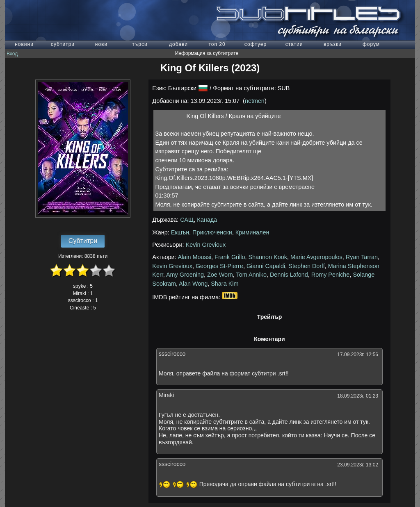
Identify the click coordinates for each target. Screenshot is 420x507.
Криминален (252, 232)
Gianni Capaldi (266, 266)
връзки (333, 44)
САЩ (187, 220)
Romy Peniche (331, 275)
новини (24, 44)
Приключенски (212, 232)
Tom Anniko (251, 275)
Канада (207, 220)
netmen (255, 101)
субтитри (63, 44)
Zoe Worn (220, 275)
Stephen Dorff (307, 266)
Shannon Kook (267, 257)
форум (371, 44)
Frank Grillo (230, 257)
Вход (12, 54)
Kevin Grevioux (206, 245)
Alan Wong (193, 284)
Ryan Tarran (362, 257)
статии (294, 44)
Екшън (180, 232)
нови (101, 44)
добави (178, 44)
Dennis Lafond (289, 275)
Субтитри (83, 241)
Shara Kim (225, 284)
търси (140, 44)
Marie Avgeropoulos (316, 257)
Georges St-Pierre (219, 266)
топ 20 (217, 44)
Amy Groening (185, 275)
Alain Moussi (195, 257)
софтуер (256, 44)
